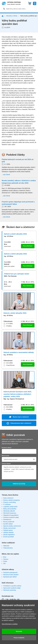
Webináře (6, 546)
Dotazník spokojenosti (10, 573)
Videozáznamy (8, 548)
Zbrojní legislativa (9, 535)
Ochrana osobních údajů (11, 517)
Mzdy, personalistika (10, 509)
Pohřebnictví (7, 520)
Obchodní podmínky (10, 590)
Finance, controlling (9, 502)
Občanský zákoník (9, 511)
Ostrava (6, 559)
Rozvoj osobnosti (9, 522)
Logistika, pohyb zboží (10, 507)
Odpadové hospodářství (11, 515)
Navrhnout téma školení (11, 575)
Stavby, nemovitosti (9, 528)
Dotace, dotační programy (11, 500)
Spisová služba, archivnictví (12, 526)
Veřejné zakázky (8, 532)
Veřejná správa (8, 530)
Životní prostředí (8, 537)
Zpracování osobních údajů (12, 588)
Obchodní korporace (10, 513)
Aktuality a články (12, 16)
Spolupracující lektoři (10, 577)
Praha (5, 561)
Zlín (4, 564)
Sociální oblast (8, 524)
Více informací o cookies (10, 624)
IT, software (7, 505)
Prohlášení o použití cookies (12, 586)
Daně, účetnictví (8, 498)
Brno (5, 557)
